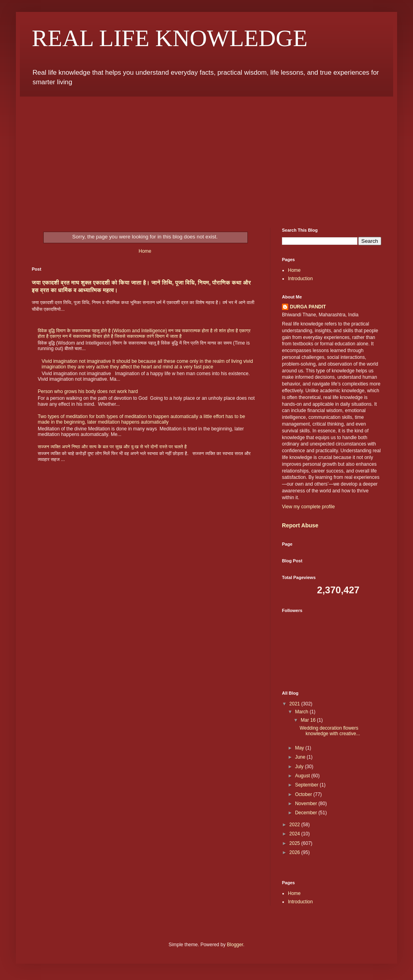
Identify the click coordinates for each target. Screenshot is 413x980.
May (300, 748)
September (307, 785)
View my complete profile (308, 507)
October (304, 794)
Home (145, 251)
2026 (295, 852)
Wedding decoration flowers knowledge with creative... (330, 731)
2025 (295, 843)
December (307, 813)
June (301, 757)
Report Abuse (300, 525)
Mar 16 (309, 720)
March (302, 712)
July (300, 767)
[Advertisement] (206, 156)
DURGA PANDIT (308, 307)
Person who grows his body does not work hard (88, 391)
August (303, 776)
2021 (295, 704)
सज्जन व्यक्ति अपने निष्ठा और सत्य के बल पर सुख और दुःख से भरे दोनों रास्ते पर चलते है (112, 447)
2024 (295, 834)
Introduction (300, 279)
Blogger (235, 945)
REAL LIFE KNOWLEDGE (170, 38)
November (307, 804)
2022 (295, 825)
